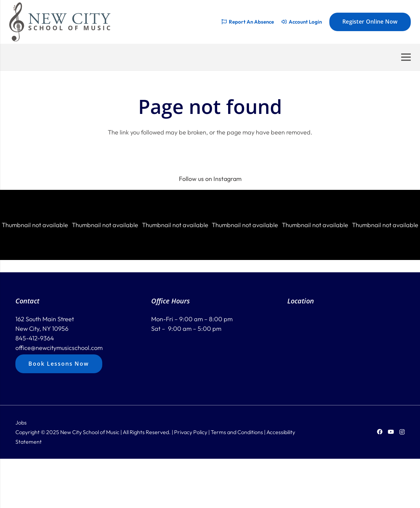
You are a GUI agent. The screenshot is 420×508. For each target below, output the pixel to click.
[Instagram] (402, 432)
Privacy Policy (191, 432)
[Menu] (406, 57)
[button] (35, 225)
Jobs (21, 422)
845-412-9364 (35, 338)
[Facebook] (380, 432)
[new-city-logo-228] (60, 22)
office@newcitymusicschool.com (59, 348)
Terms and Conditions (237, 432)
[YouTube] (391, 432)
